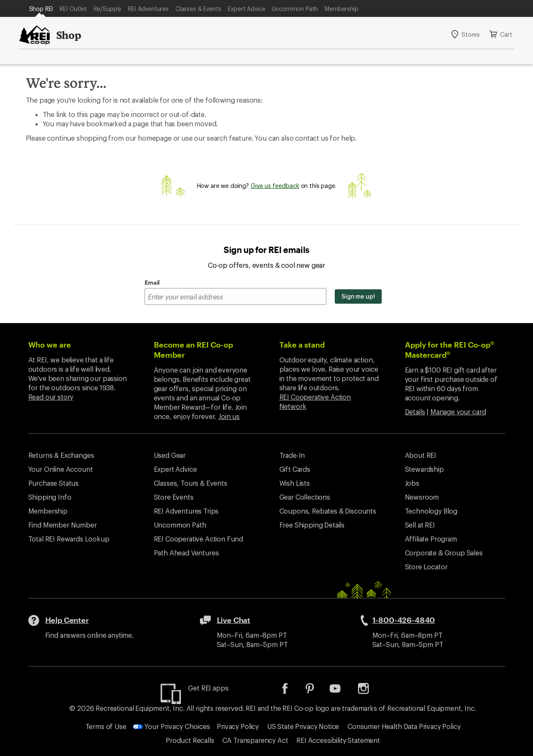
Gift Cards (295, 469)
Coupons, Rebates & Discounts (328, 511)
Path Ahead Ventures (186, 553)
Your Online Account (61, 469)
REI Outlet (73, 9)
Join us (229, 416)
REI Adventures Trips (186, 511)
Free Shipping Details (312, 525)
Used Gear (170, 455)
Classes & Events (198, 9)
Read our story (51, 397)
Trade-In (292, 455)
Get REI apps (208, 688)
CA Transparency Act (255, 740)
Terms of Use (106, 726)
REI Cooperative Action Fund (199, 539)
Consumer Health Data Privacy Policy (404, 726)
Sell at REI (420, 525)
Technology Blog (431, 511)
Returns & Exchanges (61, 455)
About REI (421, 455)
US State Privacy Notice (303, 726)
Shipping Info (50, 497)
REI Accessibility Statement (338, 740)
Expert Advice (246, 9)
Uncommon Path (295, 9)
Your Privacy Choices (171, 726)
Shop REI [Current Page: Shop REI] (41, 9)
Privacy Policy (238, 726)
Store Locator (426, 567)
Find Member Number (63, 525)
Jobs (412, 483)
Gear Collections (305, 497)
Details (415, 412)
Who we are (50, 345)
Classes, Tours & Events (191, 483)
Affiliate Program (431, 539)
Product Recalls (190, 740)
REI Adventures (148, 9)
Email (152, 282)
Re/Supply (108, 9)
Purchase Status (54, 483)
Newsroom (422, 497)
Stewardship (424, 469)
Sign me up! (358, 296)
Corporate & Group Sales (444, 553)
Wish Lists (295, 483)
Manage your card (458, 412)
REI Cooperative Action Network (315, 401)
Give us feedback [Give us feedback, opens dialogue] (275, 186)
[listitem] (291, 691)
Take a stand (302, 345)
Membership (341, 9)
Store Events (174, 497)
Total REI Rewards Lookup (69, 539)
